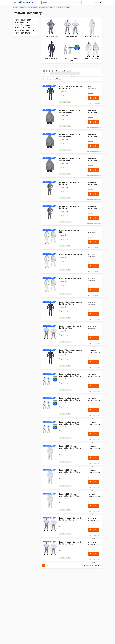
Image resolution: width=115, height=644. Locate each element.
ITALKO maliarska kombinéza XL (71, 254)
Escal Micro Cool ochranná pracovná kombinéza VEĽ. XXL (70, 375)
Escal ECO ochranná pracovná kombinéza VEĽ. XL (70, 543)
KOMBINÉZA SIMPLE (23, 25)
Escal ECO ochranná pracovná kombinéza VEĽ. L (70, 327)
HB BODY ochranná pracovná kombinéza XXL (70, 183)
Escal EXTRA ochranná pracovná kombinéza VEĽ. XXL (71, 303)
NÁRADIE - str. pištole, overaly (28, 7)
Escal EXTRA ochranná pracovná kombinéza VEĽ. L (71, 351)
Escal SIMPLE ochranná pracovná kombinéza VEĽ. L (69, 495)
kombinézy (48, 79)
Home (15, 7)
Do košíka (94, 98)
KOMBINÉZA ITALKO (22, 33)
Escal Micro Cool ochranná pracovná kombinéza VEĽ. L (69, 423)
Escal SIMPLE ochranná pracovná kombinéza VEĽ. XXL (70, 447)
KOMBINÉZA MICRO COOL (25, 30)
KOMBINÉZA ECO (21, 23)
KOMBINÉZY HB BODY (23, 20)
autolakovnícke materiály (47, 7)
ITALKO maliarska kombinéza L (70, 278)
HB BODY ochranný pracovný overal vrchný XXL (70, 111)
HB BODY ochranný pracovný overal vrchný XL (70, 135)
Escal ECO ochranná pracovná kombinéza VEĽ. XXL (70, 519)
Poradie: (47, 74)
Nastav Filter (69, 79)
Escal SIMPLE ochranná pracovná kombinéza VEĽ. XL (70, 471)
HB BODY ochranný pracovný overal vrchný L (70, 159)
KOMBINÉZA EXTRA (22, 28)
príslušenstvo (59, 79)
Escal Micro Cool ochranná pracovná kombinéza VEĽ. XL (70, 399)
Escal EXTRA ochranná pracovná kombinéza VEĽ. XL (71, 87)
